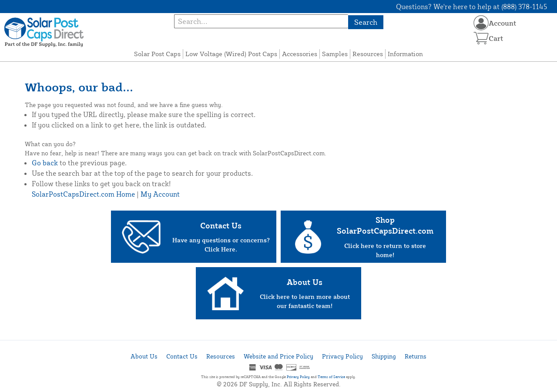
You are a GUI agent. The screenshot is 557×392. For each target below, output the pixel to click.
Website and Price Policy (278, 356)
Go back (45, 163)
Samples (335, 54)
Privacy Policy (342, 356)
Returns (416, 356)
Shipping (384, 356)
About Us (144, 356)
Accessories (300, 54)
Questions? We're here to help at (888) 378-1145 (471, 7)
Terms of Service (331, 377)
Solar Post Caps (157, 54)
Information (405, 54)
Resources (368, 54)
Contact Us (182, 356)
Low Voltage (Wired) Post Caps (231, 54)
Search (366, 22)
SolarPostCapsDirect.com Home (83, 194)
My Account (160, 194)
